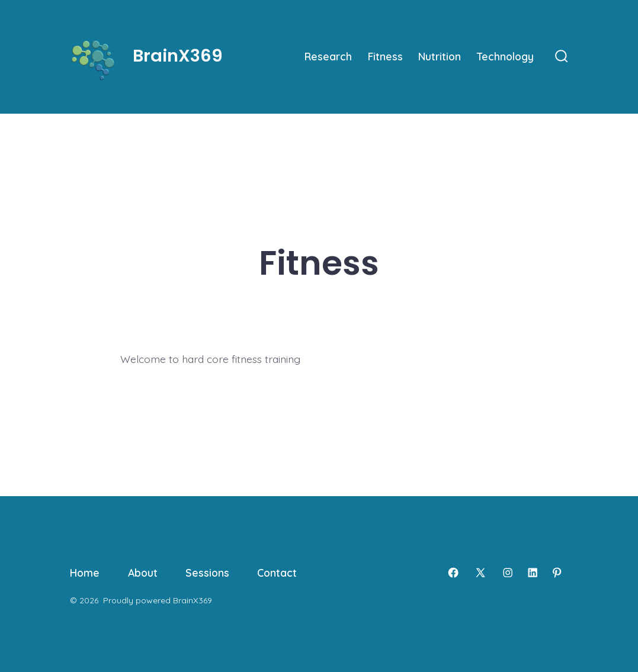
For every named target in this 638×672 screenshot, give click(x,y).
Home (85, 573)
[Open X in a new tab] (480, 573)
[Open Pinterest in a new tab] (557, 573)
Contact (277, 573)
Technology (505, 56)
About (143, 573)
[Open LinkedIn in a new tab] (533, 573)
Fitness (385, 56)
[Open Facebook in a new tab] (453, 573)
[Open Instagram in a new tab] (508, 573)
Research (328, 56)
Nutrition (440, 56)
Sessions (207, 573)
